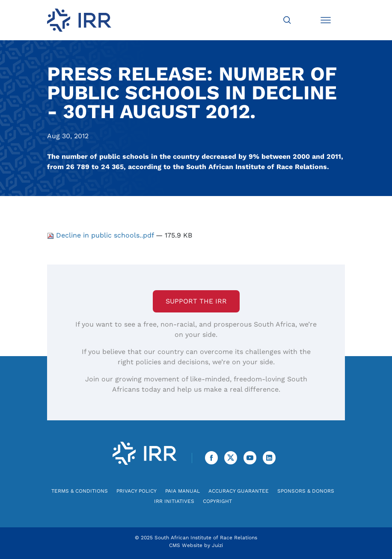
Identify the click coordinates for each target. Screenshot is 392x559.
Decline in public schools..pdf (101, 235)
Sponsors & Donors (306, 491)
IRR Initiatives (174, 501)
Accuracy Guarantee (239, 491)
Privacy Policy (137, 491)
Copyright (217, 501)
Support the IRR (196, 301)
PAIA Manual (183, 491)
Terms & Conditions (80, 491)
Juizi (217, 545)
